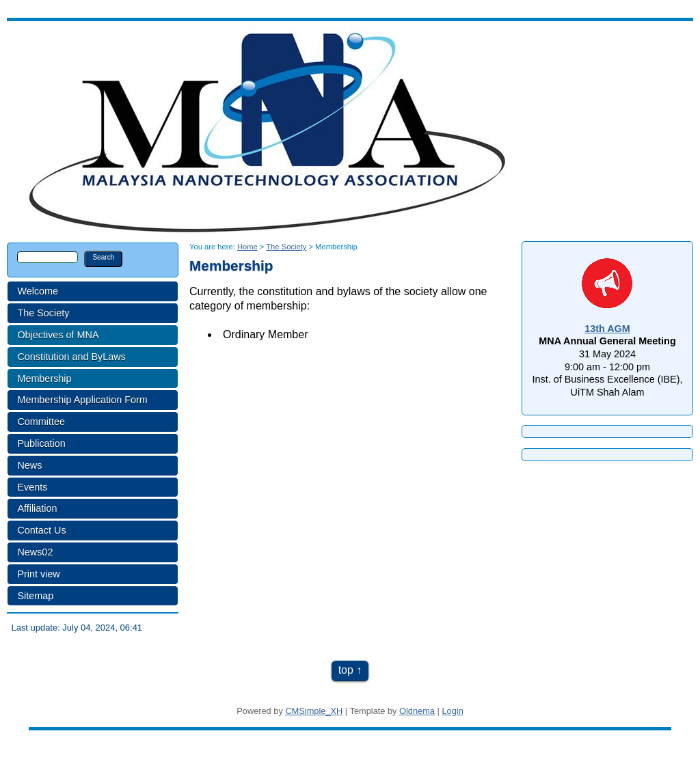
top (346, 670)
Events (32, 487)
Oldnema (417, 711)
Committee (41, 422)
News (29, 465)
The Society (43, 313)
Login (452, 711)
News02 (35, 552)
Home (247, 247)
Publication (41, 443)
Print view (38, 574)
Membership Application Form (82, 400)
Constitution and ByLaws (71, 357)
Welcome (38, 291)
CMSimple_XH (314, 711)
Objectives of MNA (58, 335)
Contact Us (41, 530)
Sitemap (35, 596)
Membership (44, 379)
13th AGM (607, 329)
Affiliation (37, 508)
